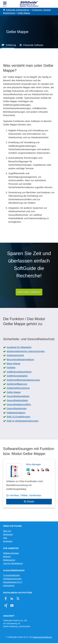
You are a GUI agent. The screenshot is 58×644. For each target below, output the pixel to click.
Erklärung (11, 45)
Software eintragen (11, 553)
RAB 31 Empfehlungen (18, 417)
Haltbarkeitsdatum (16, 413)
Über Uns (7, 531)
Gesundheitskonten (17, 408)
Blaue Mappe (13, 363)
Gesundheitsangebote (18, 396)
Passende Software (33, 45)
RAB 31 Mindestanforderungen (23, 421)
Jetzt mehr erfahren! (29, 292)
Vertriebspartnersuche (12, 579)
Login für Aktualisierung (13, 563)
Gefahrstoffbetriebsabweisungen (23, 380)
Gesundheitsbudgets (17, 400)
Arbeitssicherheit (15, 355)
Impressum (8, 541)
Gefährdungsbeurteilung (19, 372)
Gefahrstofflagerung (17, 384)
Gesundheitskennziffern (19, 404)
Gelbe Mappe (24, 13)
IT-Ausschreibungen (11, 575)
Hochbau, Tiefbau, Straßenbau (26, 495)
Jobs (5, 538)
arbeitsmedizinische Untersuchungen (26, 351)
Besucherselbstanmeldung (20, 359)
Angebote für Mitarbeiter (19, 347)
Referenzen (8, 534)
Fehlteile (11, 367)
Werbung (7, 557)
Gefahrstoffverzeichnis (18, 388)
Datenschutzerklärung (42, 637)
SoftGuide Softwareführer (18, 10)
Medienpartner (9, 560)
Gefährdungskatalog (17, 376)
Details (31, 502)
